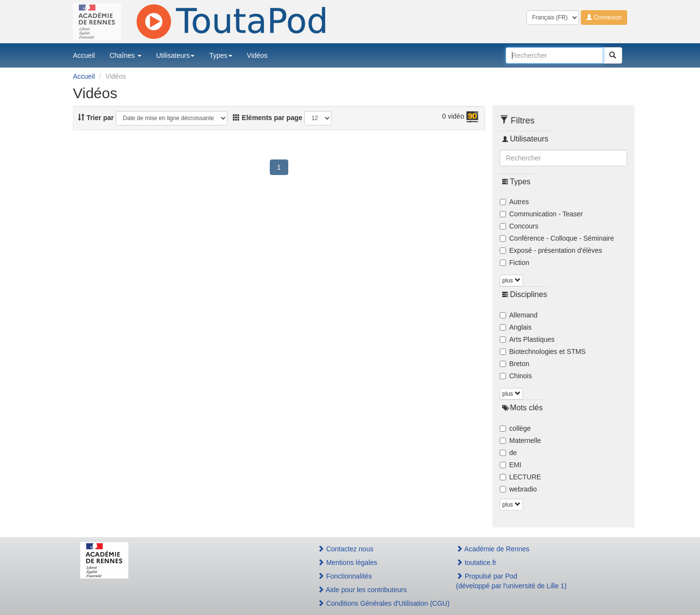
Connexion (604, 18)
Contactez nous (345, 549)
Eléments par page (267, 118)
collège (515, 428)
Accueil (84, 55)
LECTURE (520, 477)
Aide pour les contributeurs (362, 590)
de (508, 453)
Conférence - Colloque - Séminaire (557, 238)
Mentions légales (347, 562)
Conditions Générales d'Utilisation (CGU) (376, 603)
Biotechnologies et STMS (543, 351)
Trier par (96, 118)
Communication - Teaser (541, 214)
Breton (515, 364)
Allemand (519, 315)
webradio (518, 489)
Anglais (516, 327)
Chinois (516, 376)
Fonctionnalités (345, 576)
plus (511, 281)
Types (220, 55)
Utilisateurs (175, 55)
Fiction (515, 263)
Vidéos (257, 55)
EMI (511, 465)
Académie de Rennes (493, 549)
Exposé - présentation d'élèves (551, 250)
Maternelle (520, 440)
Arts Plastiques (527, 339)
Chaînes (125, 55)
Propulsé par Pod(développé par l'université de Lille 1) (511, 581)
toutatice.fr (476, 562)
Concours (519, 226)
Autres (514, 202)
